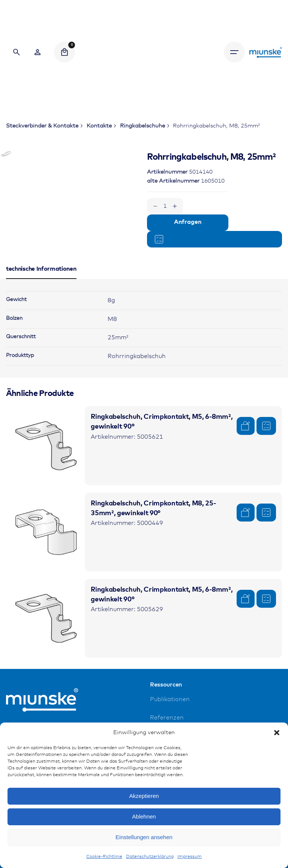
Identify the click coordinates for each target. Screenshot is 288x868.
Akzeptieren (144, 796)
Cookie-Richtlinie (104, 857)
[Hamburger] (234, 52)
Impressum (190, 857)
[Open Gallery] (16, 164)
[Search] (16, 52)
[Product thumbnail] (45, 487)
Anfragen (188, 222)
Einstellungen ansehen (144, 837)
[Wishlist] (37, 52)
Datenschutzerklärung (150, 857)
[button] (277, 733)
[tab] (41, 320)
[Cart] (64, 52)
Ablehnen (144, 816)
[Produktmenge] (165, 206)
